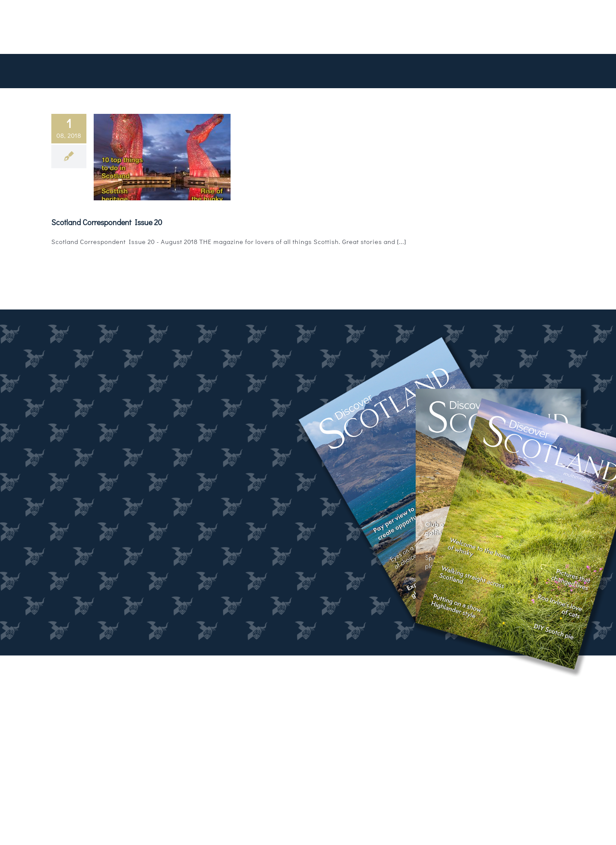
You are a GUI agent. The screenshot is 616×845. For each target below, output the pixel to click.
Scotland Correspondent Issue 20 (107, 222)
